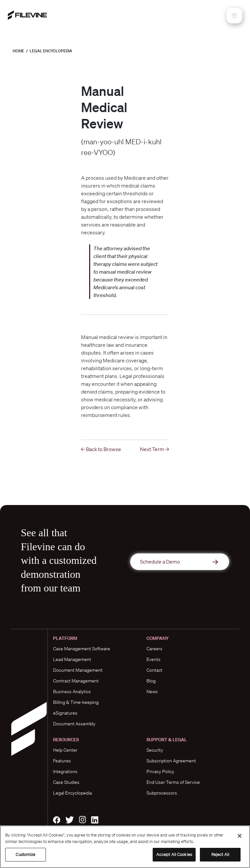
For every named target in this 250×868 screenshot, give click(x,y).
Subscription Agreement (171, 761)
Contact (154, 670)
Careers (154, 649)
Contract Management (76, 681)
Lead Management (72, 659)
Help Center (65, 750)
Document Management (78, 670)
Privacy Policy (160, 771)
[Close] (240, 836)
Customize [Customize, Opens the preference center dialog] (25, 855)
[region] (125, 847)
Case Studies (66, 782)
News (152, 692)
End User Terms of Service (173, 782)
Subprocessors (162, 793)
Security (155, 750)
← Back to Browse (101, 449)
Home (18, 51)
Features (62, 761)
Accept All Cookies (174, 855)
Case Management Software (82, 649)
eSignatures (65, 713)
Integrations (65, 771)
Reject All (220, 855)
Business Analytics (72, 692)
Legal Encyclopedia (51, 51)
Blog (151, 681)
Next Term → (154, 449)
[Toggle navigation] (234, 16)
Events (153, 659)
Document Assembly (74, 724)
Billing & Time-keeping (76, 702)
